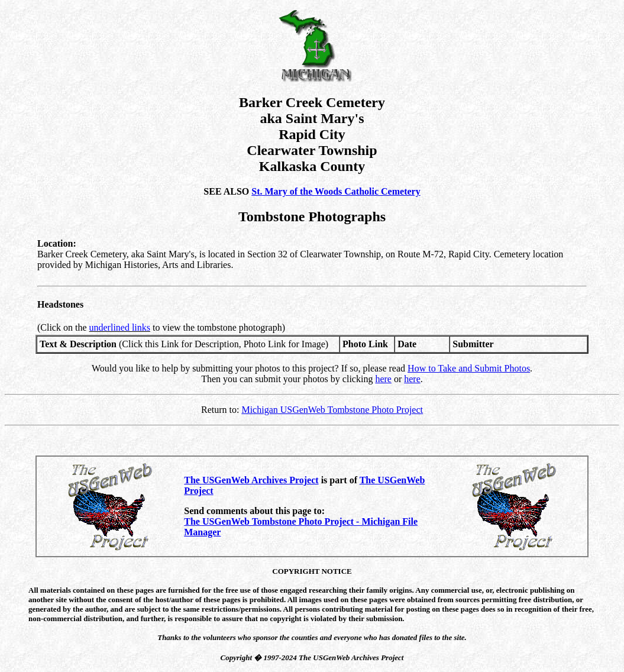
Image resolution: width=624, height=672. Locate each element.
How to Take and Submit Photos (469, 368)
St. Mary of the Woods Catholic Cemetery (336, 191)
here (383, 379)
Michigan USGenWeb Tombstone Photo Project (332, 410)
